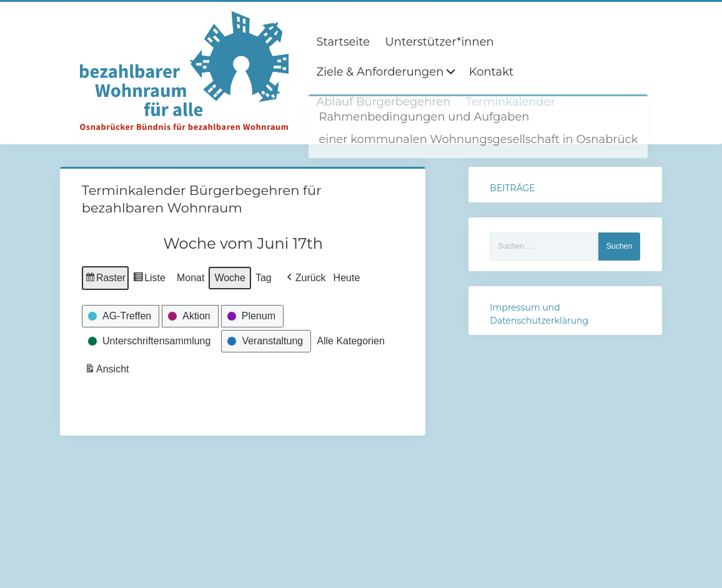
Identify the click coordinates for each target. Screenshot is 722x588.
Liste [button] (149, 280)
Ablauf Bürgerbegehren (383, 102)
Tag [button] (264, 278)
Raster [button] (105, 280)
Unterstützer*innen (440, 42)
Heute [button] (346, 278)
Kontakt (491, 72)
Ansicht (108, 371)
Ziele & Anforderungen (380, 72)
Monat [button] (190, 278)
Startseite (343, 42)
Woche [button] (230, 278)
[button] (304, 278)
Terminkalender (511, 102)
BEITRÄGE (512, 188)
